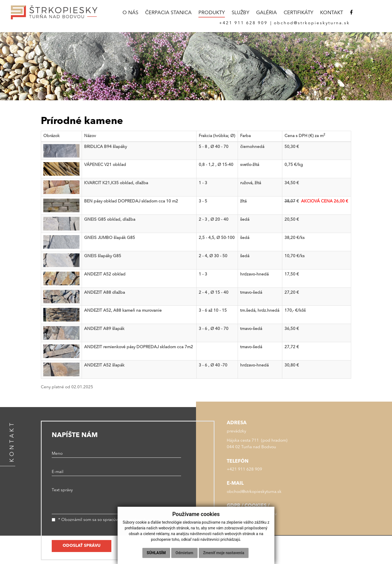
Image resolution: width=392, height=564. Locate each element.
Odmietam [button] (184, 557)
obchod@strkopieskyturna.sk (254, 492)
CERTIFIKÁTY (298, 13)
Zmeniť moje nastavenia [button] (224, 557)
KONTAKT (332, 13)
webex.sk (342, 543)
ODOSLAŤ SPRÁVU (82, 546)
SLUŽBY (241, 13)
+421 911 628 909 (244, 470)
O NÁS (130, 13)
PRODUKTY (212, 13)
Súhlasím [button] (156, 557)
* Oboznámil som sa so (106, 520)
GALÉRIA (267, 13)
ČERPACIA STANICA (168, 13)
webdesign (320, 543)
